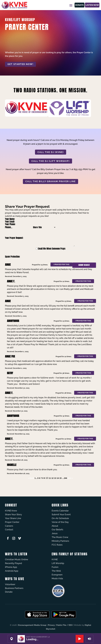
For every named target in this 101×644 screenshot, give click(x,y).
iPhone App (11, 567)
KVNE (55, 559)
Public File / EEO (64, 625)
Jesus (55, 533)
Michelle (12, 465)
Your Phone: (10, 224)
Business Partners (14, 588)
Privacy (51, 625)
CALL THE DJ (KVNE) (51, 152)
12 (52, 478)
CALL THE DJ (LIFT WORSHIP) (50, 161)
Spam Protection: (12, 257)
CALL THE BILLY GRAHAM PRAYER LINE (50, 181)
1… (36, 478)
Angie (8, 265)
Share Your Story (13, 514)
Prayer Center (12, 522)
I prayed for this (61, 264)
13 (55, 478)
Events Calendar (60, 511)
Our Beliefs (57, 530)
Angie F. (11, 281)
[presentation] (50, 257)
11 (50, 478)
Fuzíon (55, 567)
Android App (12, 571)
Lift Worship (58, 563)
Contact (9, 530)
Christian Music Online (17, 559)
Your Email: (10, 222)
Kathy (10, 373)
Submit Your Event (61, 514)
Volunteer (10, 584)
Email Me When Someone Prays (52, 249)
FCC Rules (57, 545)
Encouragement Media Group (32, 625)
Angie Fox (10, 356)
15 (60, 478)
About (55, 526)
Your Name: (10, 219)
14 (58, 478)
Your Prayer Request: (14, 238)
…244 (65, 478)
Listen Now (90, 5)
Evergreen (57, 575)
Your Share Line (13, 518)
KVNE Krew (11, 511)
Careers (9, 526)
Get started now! (20, 64)
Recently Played (13, 563)
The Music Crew (60, 537)
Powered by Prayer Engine (15, 483)
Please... (9, 227)
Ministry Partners (60, 541)
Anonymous (13, 321)
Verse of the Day (60, 522)
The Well (56, 571)
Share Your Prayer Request (27, 206)
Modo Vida (57, 578)
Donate (74, 5)
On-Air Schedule (60, 518)
